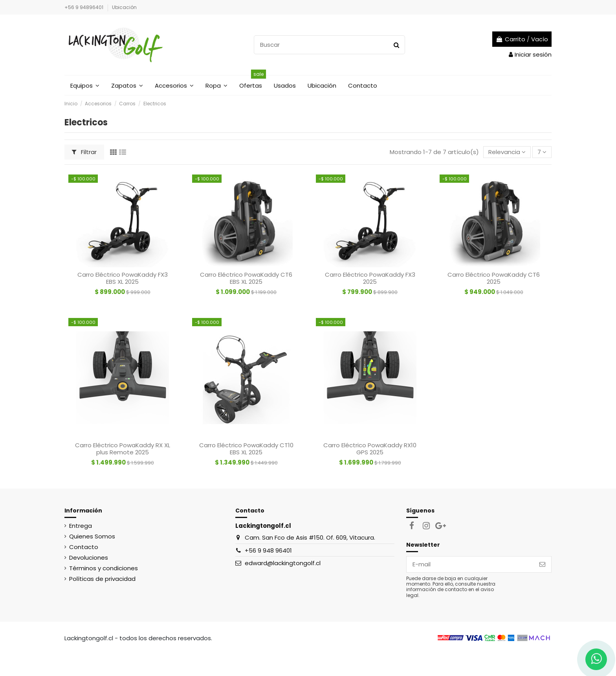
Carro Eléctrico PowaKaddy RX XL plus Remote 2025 (123, 449)
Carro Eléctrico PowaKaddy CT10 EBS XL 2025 (246, 449)
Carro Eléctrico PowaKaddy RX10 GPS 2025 (370, 449)
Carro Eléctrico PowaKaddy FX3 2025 (370, 278)
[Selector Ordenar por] (507, 152)
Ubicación (124, 7)
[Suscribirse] (542, 565)
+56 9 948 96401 (268, 550)
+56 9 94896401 (84, 7)
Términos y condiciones (104, 568)
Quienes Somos (92, 536)
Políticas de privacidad (102, 579)
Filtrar (84, 152)
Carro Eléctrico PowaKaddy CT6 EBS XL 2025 (246, 278)
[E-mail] (470, 565)
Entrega (81, 526)
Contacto (84, 547)
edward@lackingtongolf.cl (283, 563)
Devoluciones (89, 558)
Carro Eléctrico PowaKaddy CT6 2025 (494, 278)
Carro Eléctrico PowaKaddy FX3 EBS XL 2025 (123, 278)
